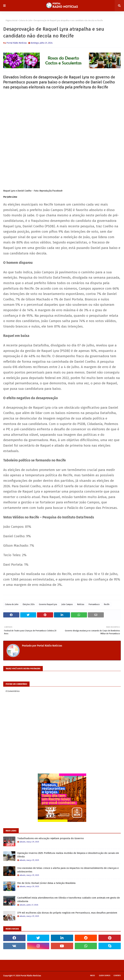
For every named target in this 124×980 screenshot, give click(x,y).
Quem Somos (105, 976)
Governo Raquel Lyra (48, 604)
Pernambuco (94, 604)
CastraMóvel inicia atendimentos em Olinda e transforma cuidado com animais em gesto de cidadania (69, 900)
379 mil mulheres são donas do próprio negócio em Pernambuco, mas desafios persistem (67, 913)
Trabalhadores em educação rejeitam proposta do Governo (51, 838)
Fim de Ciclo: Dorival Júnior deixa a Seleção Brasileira (46, 883)
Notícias (81, 604)
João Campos (67, 604)
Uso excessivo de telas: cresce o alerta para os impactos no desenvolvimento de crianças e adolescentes (68, 870)
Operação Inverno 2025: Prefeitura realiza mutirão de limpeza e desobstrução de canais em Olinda (68, 855)
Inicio (93, 976)
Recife (107, 604)
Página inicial (11, 20)
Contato (117, 976)
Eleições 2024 (29, 604)
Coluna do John (26, 20)
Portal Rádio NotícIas (17, 43)
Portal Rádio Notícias (31, 976)
